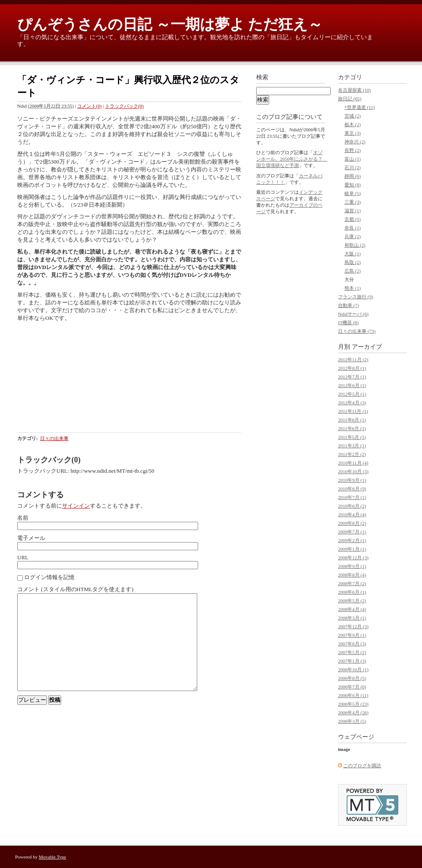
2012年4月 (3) (352, 403)
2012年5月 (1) (352, 394)
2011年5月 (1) (352, 437)
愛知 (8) (353, 185)
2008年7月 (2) (352, 583)
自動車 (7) (349, 305)
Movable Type (53, 857)
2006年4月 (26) (353, 713)
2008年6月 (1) (352, 592)
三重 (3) (353, 202)
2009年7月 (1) (352, 532)
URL (23, 557)
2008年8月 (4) (352, 575)
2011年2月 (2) (352, 454)
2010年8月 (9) (352, 489)
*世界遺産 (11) (360, 107)
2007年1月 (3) (352, 661)
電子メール (31, 538)
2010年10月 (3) (353, 471)
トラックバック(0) (124, 106)
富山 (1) (353, 159)
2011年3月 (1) (352, 446)
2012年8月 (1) (352, 368)
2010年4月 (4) (352, 515)
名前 (23, 518)
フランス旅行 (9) (356, 297)
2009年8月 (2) (352, 523)
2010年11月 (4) (353, 463)
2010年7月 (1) (352, 497)
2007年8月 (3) (352, 644)
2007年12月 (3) (353, 626)
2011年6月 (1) (352, 428)
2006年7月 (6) (352, 687)
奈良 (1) (353, 228)
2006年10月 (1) (353, 670)
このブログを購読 (362, 766)
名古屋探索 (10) (354, 90)
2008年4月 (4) (352, 609)
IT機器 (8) (348, 322)
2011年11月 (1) (353, 411)
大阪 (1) (353, 254)
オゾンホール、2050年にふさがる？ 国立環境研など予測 (292, 159)
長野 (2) (353, 150)
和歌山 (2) (355, 245)
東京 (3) (353, 133)
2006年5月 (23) (353, 704)
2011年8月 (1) (352, 420)
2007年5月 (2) (352, 652)
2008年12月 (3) (353, 558)
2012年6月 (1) (352, 385)
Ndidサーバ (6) (353, 314)
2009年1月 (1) (352, 549)
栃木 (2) (353, 124)
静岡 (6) (353, 176)
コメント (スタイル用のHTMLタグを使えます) (75, 589)
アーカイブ (367, 347)
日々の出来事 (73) (357, 331)
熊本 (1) (353, 288)
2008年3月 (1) (352, 618)
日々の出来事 (54, 438)
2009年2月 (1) (352, 540)
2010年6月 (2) (352, 506)
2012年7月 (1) (352, 377)
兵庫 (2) (353, 236)
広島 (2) (353, 271)
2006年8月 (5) (352, 678)
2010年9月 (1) (352, 480)
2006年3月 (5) (352, 721)
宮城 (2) (353, 116)
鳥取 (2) (353, 262)
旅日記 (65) (350, 99)
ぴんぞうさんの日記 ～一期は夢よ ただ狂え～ (170, 24)
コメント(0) (89, 106)
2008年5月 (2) (352, 601)
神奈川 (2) (355, 142)
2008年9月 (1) (352, 566)
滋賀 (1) (353, 211)
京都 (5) (353, 219)
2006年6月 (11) (353, 695)
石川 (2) (353, 167)
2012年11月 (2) (353, 360)
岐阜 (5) (353, 193)
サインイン (76, 506)
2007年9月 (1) (352, 635)
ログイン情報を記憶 (49, 577)
